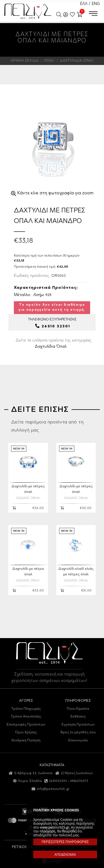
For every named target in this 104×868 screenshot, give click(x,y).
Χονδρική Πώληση (26, 740)
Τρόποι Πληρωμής (26, 709)
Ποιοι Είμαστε (78, 709)
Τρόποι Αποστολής (26, 717)
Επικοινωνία (78, 740)
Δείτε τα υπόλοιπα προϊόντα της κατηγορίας (53, 343)
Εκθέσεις (78, 717)
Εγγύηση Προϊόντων (78, 725)
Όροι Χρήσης (26, 732)
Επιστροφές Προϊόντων (26, 725)
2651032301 (58, 781)
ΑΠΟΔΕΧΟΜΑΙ (65, 855)
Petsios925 (28, 11)
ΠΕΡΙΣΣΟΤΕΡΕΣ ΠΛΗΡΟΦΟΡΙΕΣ (65, 842)
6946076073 (79, 781)
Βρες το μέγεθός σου (78, 732)
